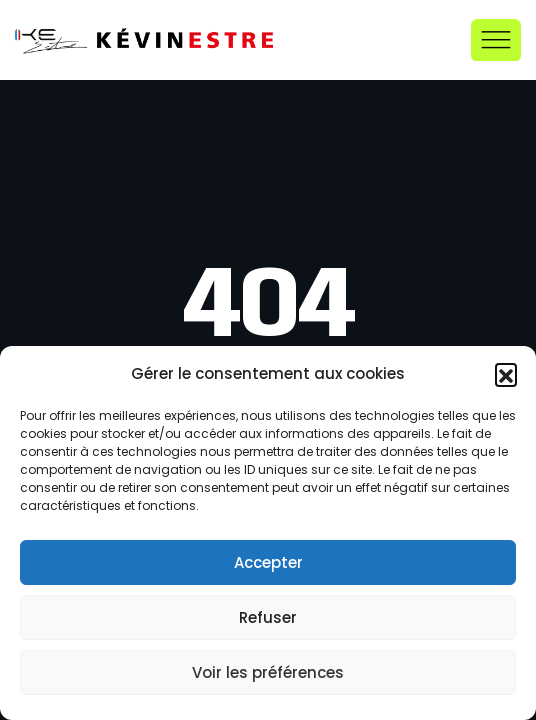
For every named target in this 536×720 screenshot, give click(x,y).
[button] (506, 374)
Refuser (268, 617)
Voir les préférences (268, 672)
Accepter (268, 562)
